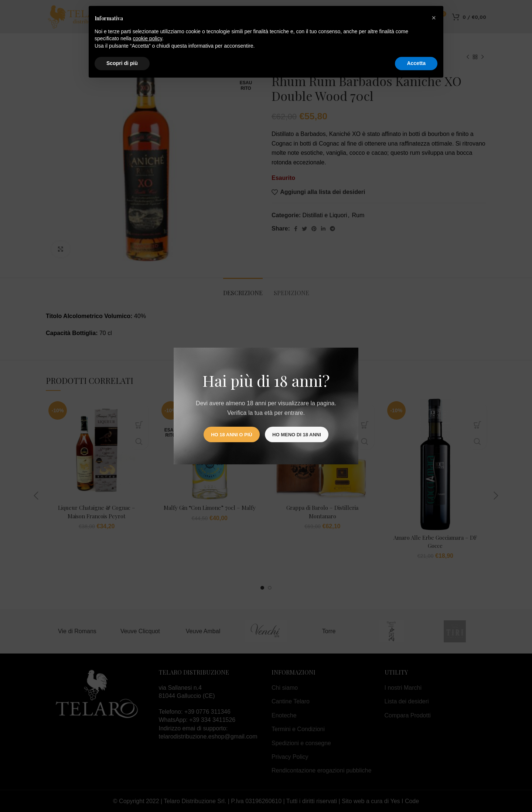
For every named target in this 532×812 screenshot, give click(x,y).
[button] (434, 18)
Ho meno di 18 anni (297, 435)
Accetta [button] (416, 63)
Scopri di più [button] (122, 63)
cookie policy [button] (148, 38)
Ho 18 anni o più (231, 435)
